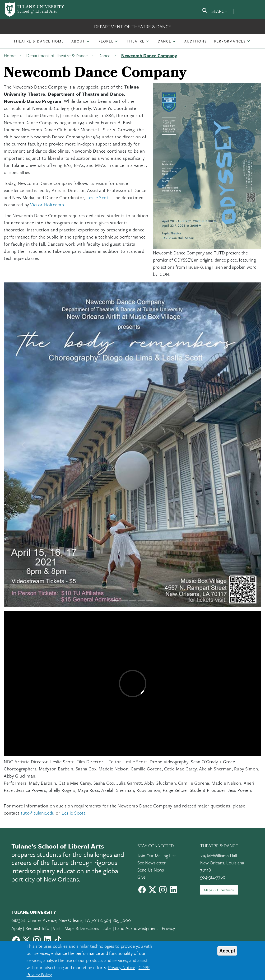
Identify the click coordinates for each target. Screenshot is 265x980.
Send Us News (151, 870)
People (106, 41)
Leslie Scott (98, 197)
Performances (230, 41)
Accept (227, 951)
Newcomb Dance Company (149, 55)
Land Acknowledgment (137, 928)
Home (10, 55)
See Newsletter (151, 863)
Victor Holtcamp (47, 204)
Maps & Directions (219, 890)
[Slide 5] (150, 601)
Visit (57, 928)
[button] (39, 41)
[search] (215, 11)
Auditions (196, 41)
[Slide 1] (116, 601)
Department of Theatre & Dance (133, 26)
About (78, 41)
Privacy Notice (122, 967)
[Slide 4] (141, 601)
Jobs (107, 928)
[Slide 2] (124, 601)
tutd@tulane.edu (38, 813)
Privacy (168, 928)
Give (141, 877)
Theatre (136, 41)
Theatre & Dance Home (39, 41)
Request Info (37, 928)
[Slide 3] (133, 601)
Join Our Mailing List (157, 856)
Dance (165, 41)
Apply (17, 928)
